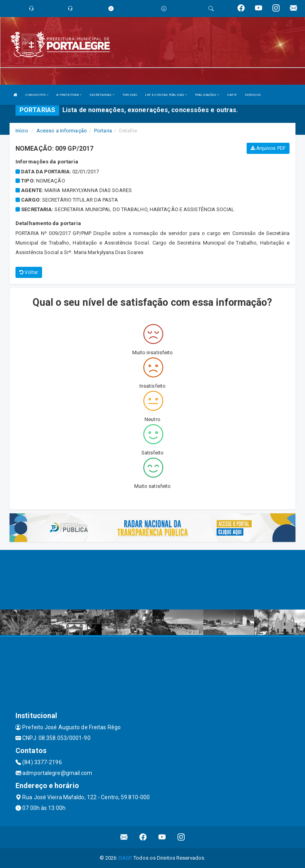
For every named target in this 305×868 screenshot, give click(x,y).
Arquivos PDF (268, 148)
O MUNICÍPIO (37, 95)
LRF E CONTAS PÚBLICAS (166, 95)
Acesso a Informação (62, 131)
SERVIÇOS (253, 95)
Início (22, 131)
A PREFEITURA (69, 95)
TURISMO (130, 95)
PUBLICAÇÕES (207, 95)
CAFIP (232, 95)
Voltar (29, 272)
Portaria (103, 131)
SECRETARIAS (102, 95)
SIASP (125, 858)
